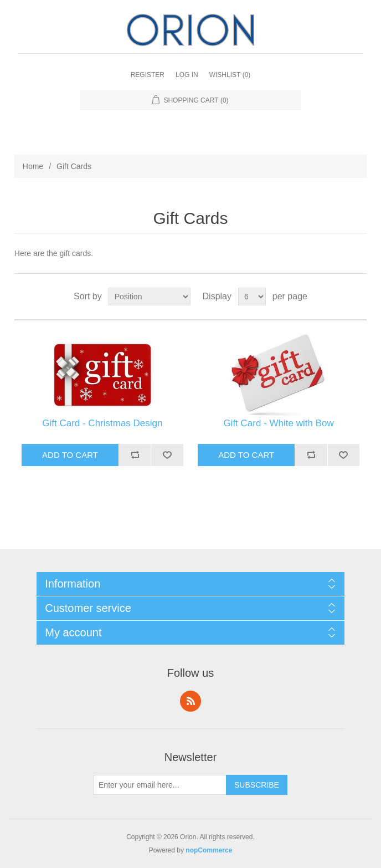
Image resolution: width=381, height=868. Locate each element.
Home (33, 166)
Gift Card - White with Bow (278, 423)
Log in (187, 75)
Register (148, 75)
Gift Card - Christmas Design (102, 423)
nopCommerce (209, 850)
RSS (190, 701)
